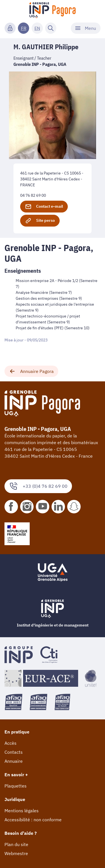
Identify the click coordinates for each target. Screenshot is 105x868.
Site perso (40, 221)
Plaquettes (16, 786)
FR (24, 28)
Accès (11, 743)
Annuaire (14, 761)
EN (37, 28)
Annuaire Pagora (31, 371)
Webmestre (16, 853)
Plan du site (16, 844)
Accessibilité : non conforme (33, 820)
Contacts (14, 752)
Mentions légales (22, 811)
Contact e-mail (44, 207)
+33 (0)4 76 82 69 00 (38, 486)
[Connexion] (10, 28)
